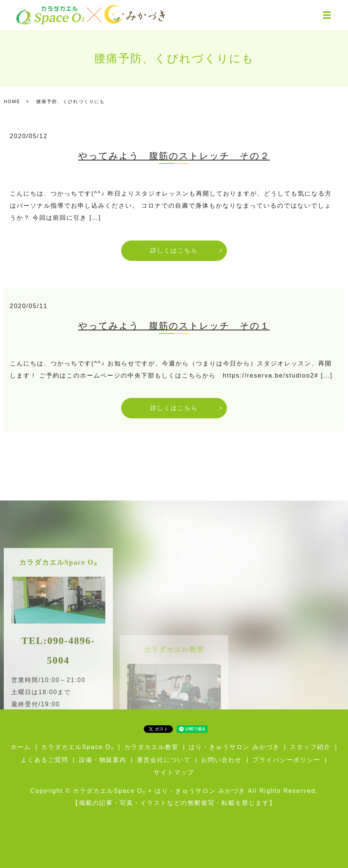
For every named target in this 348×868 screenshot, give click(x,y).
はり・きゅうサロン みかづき (234, 747)
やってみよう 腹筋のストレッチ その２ (174, 156)
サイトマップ (174, 772)
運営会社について (164, 760)
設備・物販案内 (103, 760)
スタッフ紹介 (310, 747)
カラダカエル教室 (151, 747)
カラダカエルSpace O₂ (77, 747)
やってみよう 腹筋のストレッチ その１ (174, 326)
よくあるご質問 (45, 760)
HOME (12, 102)
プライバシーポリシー (286, 760)
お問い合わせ (222, 760)
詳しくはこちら (174, 251)
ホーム (21, 747)
